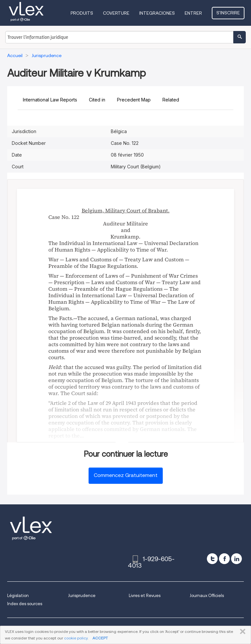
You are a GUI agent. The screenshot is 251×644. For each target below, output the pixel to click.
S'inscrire (228, 13)
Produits (82, 13)
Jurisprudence (82, 596)
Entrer (193, 13)
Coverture (116, 13)
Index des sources (25, 604)
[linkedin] (236, 559)
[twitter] (212, 559)
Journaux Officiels (207, 596)
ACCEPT (100, 638)
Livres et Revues (145, 596)
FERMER (241, 632)
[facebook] (224, 559)
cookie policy (76, 638)
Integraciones (157, 13)
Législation (18, 596)
